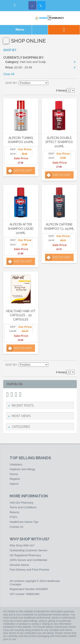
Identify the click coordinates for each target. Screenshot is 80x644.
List (71, 83)
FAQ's (13, 517)
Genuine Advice (19, 565)
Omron (14, 474)
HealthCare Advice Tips (24, 522)
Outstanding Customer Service (28, 550)
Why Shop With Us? (22, 545)
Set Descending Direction (52, 83)
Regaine (15, 479)
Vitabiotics (16, 464)
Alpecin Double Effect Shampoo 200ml (59, 142)
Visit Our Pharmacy (22, 503)
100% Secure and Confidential (28, 560)
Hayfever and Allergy (22, 469)
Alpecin (14, 484)
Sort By (11, 83)
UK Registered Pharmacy (25, 555)
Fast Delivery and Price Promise (29, 570)
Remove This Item (75, 62)
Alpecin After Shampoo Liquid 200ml (21, 229)
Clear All (9, 74)
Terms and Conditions (23, 507)
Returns (15, 512)
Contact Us (16, 527)
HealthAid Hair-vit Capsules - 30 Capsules (21, 315)
